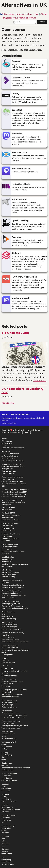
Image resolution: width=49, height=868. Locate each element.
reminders (5, 833)
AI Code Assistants (9, 458)
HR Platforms (7, 559)
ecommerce (6, 776)
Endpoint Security (9, 530)
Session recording (9, 679)
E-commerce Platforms (10, 520)
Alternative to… (24, 14)
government (6, 788)
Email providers (8, 528)
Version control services (11, 713)
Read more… (40, 380)
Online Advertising (9, 619)
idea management (9, 801)
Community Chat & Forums (12, 481)
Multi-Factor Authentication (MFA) (15, 608)
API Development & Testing (13, 460)
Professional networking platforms (15, 642)
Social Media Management (12, 681)
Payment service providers (12, 629)
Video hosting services (11, 721)
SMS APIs (5, 661)
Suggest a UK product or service (19, 18)
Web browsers (7, 732)
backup (4, 749)
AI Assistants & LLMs (10, 456)
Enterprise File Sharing (11, 534)
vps (3, 857)
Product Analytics (8, 637)
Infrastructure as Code (10, 572)
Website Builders (8, 734)
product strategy (8, 826)
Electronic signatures (10, 523)
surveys (5, 851)
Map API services (8, 598)
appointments (7, 747)
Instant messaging (9, 574)
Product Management (10, 640)
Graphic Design (8, 557)
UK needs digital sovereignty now (22, 390)
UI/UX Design (7, 705)
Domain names (7, 517)
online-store (6, 820)
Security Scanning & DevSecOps (14, 671)
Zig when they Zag (15, 333)
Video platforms (8, 723)
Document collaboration (11, 515)
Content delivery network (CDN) (14, 492)
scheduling (6, 843)
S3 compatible (7, 655)
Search (42, 22)
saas (3, 839)
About (43, 14)
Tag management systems (12, 694)
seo (3, 847)
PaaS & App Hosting (9, 625)
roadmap (5, 836)
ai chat (4, 744)
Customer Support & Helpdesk (13, 496)
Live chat (5, 583)
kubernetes (6, 812)
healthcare (6, 791)
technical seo (7, 854)
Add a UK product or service (13, 448)
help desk (5, 794)
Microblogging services (11, 604)
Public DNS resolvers (10, 648)
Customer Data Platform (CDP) (14, 494)
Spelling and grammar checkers (14, 690)
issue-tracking (7, 807)
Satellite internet (8, 663)
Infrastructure (7, 570)
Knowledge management (12, 580)
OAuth (4, 614)
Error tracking (7, 536)
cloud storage (7, 763)
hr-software (6, 799)
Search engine (7, 669)
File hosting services (10, 544)
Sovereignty (6, 686)
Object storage (7, 616)
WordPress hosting (9, 738)
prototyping (6, 828)
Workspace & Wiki (9, 742)
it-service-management (11, 809)
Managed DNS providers (11, 591)
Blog (36, 14)
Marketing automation (10, 601)
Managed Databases (10, 593)
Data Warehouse (8, 507)
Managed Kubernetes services (14, 595)
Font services (7, 549)
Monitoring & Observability (12, 606)
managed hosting (8, 815)
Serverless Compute (9, 676)
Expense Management (10, 538)
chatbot (5, 757)
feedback (5, 784)
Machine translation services (13, 587)
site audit (5, 849)
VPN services (7, 711)
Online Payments (8, 622)
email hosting (7, 778)
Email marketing (8, 526)
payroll (4, 822)
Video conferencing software (13, 717)
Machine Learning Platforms (13, 585)
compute (5, 765)
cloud (4, 759)
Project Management (10, 645)
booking (5, 753)
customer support (8, 770)
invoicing (5, 805)
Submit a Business (9, 423)
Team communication (10, 697)
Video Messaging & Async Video (14, 715)
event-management (9, 780)
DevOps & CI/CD (8, 513)
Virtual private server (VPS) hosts (15, 726)
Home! (4, 439)
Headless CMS (7, 562)
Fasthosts (5, 432)
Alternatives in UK (24, 5)
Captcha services (8, 473)
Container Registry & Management (15, 490)
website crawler (8, 864)
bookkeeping (7, 755)
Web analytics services (11, 728)
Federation (6, 541)
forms (4, 786)
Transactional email (9, 702)
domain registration (9, 774)
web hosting (6, 860)
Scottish (5, 665)
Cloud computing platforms (12, 477)
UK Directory (7, 441)
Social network (7, 684)
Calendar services (9, 471)
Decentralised (7, 509)
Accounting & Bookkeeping (12, 464)
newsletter (6, 818)
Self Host (5, 673)
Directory (9, 14)
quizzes (4, 830)
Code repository (8, 479)
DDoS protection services (12, 500)
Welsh (4, 736)
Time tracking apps (9, 700)
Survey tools (6, 692)
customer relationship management (16, 768)
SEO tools (5, 658)
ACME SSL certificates (10, 454)
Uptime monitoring (9, 707)
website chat (7, 862)
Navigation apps (8, 612)
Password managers (9, 627)
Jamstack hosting (8, 577)
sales (3, 841)
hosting (4, 797)
